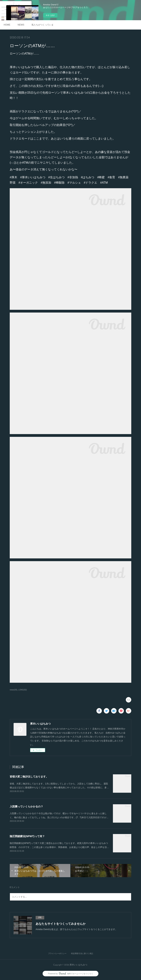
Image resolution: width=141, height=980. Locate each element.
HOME (7, 25)
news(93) (13, 690)
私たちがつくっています (43, 25)
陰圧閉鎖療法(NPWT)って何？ (27, 836)
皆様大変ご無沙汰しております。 (29, 777)
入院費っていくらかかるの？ (26, 806)
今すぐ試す (50, 15)
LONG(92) (23, 690)
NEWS (21, 25)
